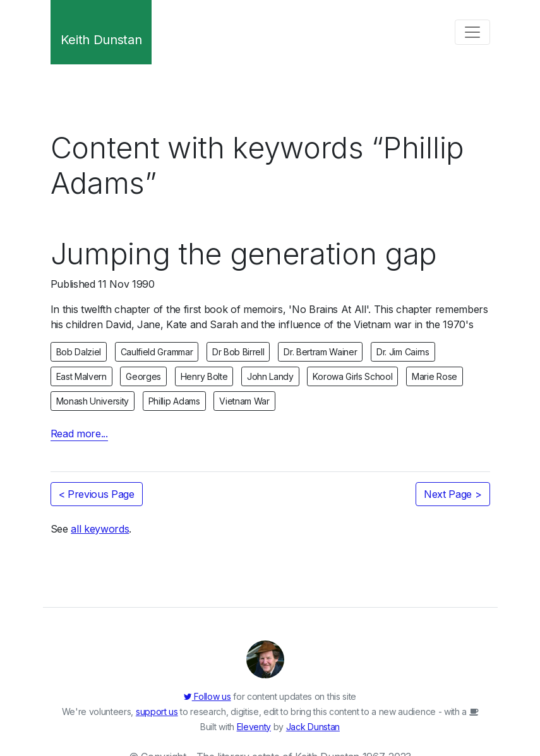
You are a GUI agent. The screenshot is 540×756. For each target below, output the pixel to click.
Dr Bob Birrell (238, 352)
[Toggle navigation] (472, 32)
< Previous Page (97, 494)
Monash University (93, 401)
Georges (143, 376)
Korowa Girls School (352, 376)
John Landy (270, 376)
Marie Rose (435, 376)
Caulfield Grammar (157, 352)
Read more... (79, 434)
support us (157, 712)
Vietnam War (244, 401)
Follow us (207, 696)
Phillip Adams (174, 401)
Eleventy (254, 727)
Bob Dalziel (79, 352)
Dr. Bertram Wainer (320, 352)
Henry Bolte (204, 376)
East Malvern (81, 376)
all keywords (100, 529)
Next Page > (453, 494)
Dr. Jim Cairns (403, 352)
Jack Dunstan (313, 727)
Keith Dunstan (101, 40)
